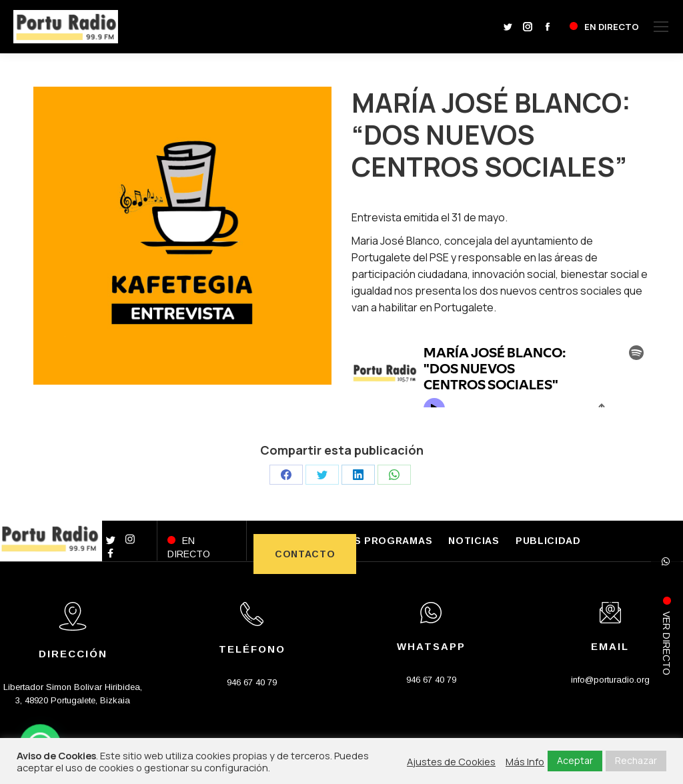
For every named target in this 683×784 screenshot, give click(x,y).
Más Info (525, 761)
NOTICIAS (474, 541)
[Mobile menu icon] (661, 27)
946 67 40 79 (252, 682)
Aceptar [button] (575, 760)
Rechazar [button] (636, 760)
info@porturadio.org (610, 680)
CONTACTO (305, 554)
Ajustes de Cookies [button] (451, 761)
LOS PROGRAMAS (386, 541)
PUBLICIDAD (548, 541)
